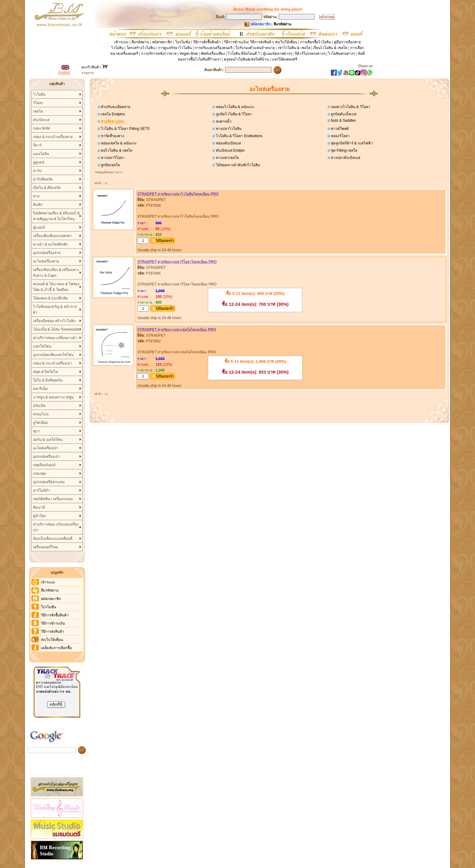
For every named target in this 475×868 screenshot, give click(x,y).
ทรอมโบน (41, 414)
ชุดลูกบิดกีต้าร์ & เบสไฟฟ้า (351, 143)
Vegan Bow (189, 54)
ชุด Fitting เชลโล (344, 150)
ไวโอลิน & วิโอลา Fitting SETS (125, 129)
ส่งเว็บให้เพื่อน (286, 42)
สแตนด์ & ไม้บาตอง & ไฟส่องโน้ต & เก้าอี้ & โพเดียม (56, 287)
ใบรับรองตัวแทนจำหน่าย (255, 48)
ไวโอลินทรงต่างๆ (341, 54)
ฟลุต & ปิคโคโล (45, 372)
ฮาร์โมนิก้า (42, 490)
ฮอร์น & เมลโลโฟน (48, 440)
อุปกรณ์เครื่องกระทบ (49, 482)
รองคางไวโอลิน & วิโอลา (350, 107)
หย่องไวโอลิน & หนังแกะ (234, 107)
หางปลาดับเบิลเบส (345, 158)
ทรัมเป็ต (39, 406)
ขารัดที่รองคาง (112, 136)
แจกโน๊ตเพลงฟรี (284, 59)
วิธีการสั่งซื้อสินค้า (207, 42)
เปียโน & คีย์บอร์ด (47, 188)
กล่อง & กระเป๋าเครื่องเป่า (53, 363)
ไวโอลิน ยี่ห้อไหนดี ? (244, 54)
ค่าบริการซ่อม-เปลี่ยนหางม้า (55, 338)
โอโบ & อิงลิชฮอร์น (48, 380)
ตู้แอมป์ (39, 227)
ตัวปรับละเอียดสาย (115, 107)
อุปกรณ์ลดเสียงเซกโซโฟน (53, 355)
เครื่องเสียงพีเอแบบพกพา (52, 236)
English (64, 73)
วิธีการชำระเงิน (236, 42)
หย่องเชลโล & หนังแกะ (118, 143)
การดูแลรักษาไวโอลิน (175, 48)
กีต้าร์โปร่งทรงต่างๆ (310, 54)
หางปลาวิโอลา (112, 158)
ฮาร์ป (37, 171)
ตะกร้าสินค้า (95, 67)
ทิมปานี (39, 507)
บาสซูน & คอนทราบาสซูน (53, 397)
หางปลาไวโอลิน (228, 129)
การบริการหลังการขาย (159, 54)
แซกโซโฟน (42, 346)
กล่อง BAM (42, 128)
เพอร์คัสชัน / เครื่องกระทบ (53, 499)
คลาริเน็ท (40, 389)
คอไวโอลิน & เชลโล (116, 150)
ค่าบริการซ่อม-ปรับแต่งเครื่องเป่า (56, 527)
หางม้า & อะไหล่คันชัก (51, 244)
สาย (36, 196)
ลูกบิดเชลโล (110, 165)
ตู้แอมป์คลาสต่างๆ (277, 54)
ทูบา (37, 431)
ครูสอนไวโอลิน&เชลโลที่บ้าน (246, 59)
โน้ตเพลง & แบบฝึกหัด (51, 298)
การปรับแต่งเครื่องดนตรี (213, 48)
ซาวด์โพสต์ (339, 129)
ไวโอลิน (39, 94)
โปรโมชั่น (183, 42)
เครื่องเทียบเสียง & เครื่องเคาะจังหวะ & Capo (56, 273)
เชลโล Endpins (112, 114)
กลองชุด (40, 474)
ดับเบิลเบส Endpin (230, 150)
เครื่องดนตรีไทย (45, 547)
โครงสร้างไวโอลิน (141, 48)
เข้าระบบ (121, 42)
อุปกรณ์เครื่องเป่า (47, 457)
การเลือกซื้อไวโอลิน (316, 42)
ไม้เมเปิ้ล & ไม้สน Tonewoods (56, 329)
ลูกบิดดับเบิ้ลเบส (343, 114)
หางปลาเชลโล (227, 158)
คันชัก (38, 205)
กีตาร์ (37, 145)
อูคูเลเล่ (39, 162)
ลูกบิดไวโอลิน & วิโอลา (233, 114)
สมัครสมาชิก (162, 42)
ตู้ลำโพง (39, 516)
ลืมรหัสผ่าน (140, 42)
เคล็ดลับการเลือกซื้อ (56, 648)
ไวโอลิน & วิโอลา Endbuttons (239, 136)
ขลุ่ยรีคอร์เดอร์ (44, 465)
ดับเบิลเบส (41, 120)
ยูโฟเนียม (40, 423)
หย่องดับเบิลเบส (228, 143)
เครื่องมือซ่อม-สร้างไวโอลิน (54, 321)
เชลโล (38, 111)
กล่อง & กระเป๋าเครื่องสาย (53, 137)
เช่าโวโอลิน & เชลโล (294, 48)
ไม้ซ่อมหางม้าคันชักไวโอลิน (237, 165)
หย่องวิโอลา (340, 136)
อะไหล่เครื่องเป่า (46, 448)
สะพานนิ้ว (223, 121)
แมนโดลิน (41, 154)
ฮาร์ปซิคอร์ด (43, 179)
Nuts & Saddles (343, 120)
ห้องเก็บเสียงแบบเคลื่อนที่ (53, 539)
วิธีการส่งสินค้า (262, 42)
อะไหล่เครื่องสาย (46, 261)
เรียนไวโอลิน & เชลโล (330, 48)
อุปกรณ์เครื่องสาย (47, 253)
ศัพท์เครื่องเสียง (213, 54)
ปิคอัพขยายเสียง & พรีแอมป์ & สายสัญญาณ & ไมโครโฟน (56, 216)
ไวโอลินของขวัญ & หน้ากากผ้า (55, 310)
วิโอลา (38, 103)
